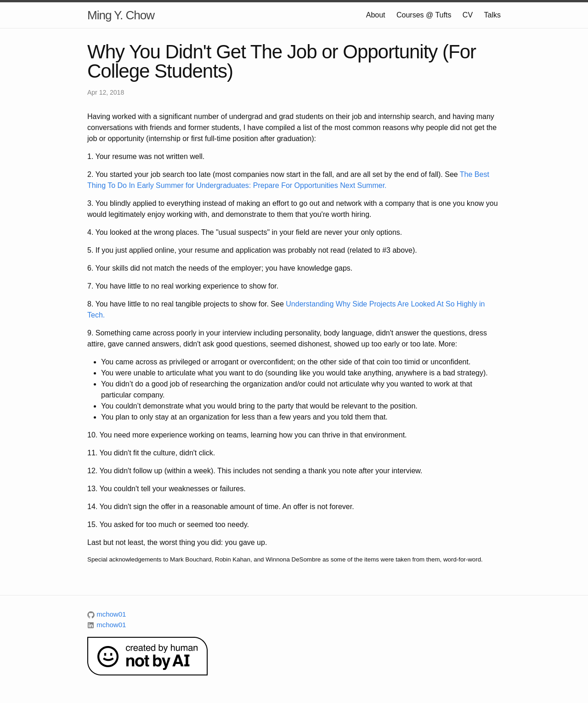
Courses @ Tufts (424, 15)
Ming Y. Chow (121, 15)
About (376, 15)
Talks (492, 15)
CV (468, 15)
